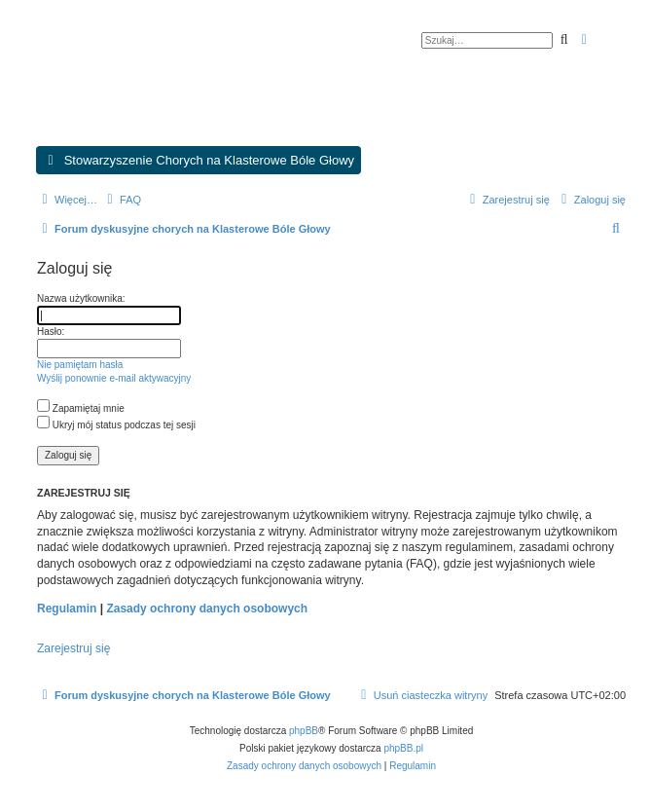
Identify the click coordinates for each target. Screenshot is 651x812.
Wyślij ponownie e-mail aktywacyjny (114, 378)
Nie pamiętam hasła (80, 365)
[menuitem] (122, 200)
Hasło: (51, 332)
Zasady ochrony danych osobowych (207, 609)
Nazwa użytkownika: (81, 298)
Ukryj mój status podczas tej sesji (116, 425)
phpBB (304, 731)
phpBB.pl (403, 748)
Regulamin (67, 609)
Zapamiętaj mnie (81, 408)
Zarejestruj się (73, 648)
